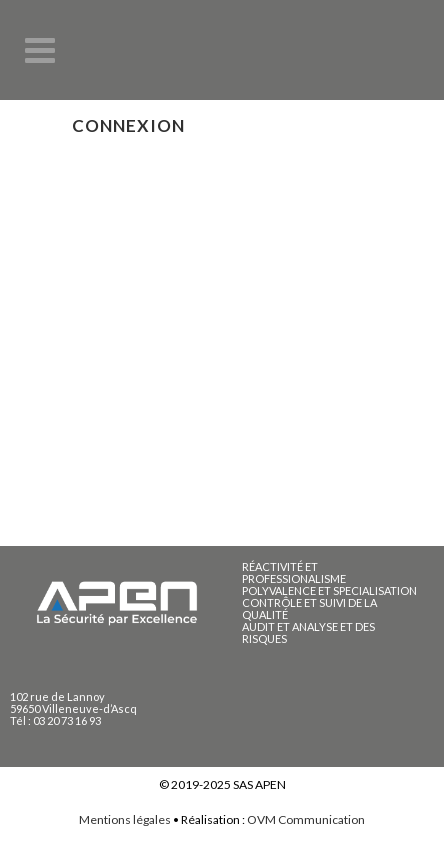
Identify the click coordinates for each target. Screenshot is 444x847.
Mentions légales (125, 819)
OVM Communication (306, 819)
